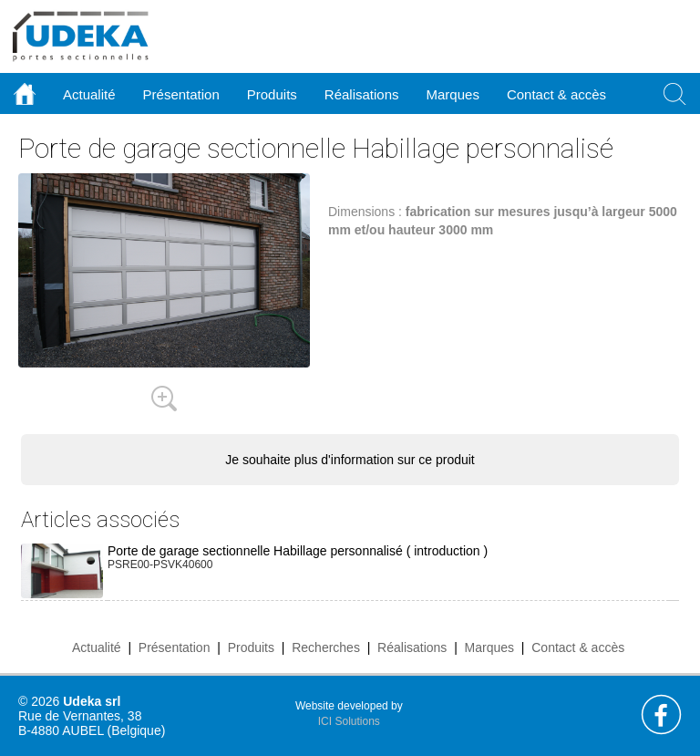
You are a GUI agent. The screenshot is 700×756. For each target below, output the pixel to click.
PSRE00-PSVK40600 (160, 564)
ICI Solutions (349, 721)
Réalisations (412, 647)
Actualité (97, 647)
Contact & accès (556, 94)
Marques (489, 647)
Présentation (175, 647)
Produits (251, 647)
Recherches (326, 647)
